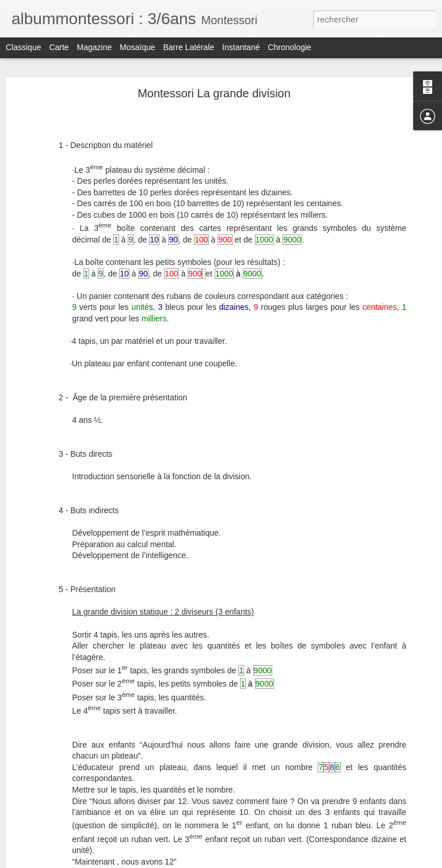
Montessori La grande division (214, 93)
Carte (59, 47)
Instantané (241, 47)
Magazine (95, 47)
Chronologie (289, 47)
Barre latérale (188, 47)
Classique (23, 47)
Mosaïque (137, 47)
